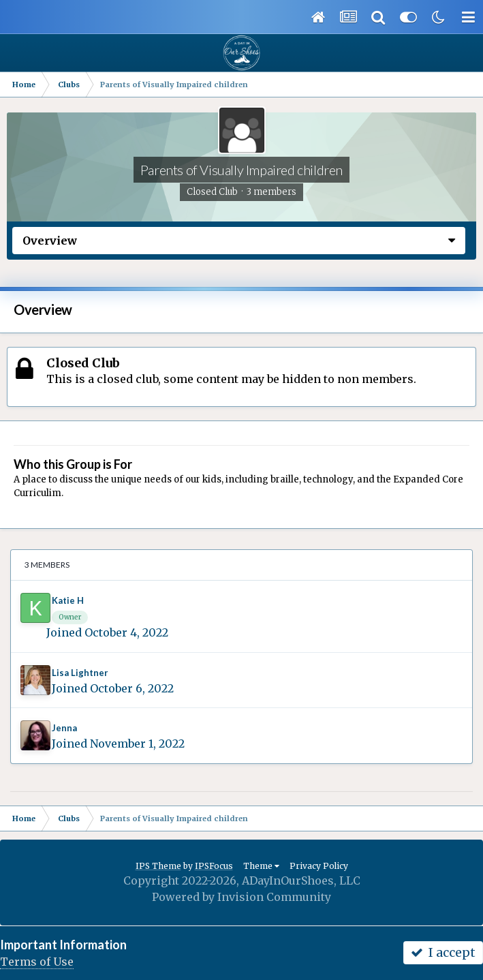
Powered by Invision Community (242, 897)
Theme (261, 866)
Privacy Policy (319, 866)
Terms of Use (37, 962)
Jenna (64, 728)
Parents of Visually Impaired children (242, 170)
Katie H (68, 600)
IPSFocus (214, 866)
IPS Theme (158, 866)
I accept (443, 952)
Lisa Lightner (80, 673)
